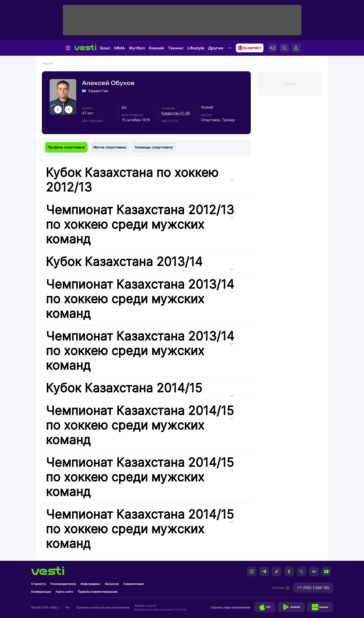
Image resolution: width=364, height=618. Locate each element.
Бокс (105, 48)
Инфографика (90, 584)
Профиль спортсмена (66, 147)
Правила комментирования (98, 592)
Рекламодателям (63, 584)
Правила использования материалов (103, 607)
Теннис (176, 48)
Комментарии (134, 584)
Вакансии (112, 584)
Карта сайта (64, 592)
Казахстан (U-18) (176, 113)
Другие (216, 48)
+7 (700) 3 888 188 (313, 588)
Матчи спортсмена (110, 147)
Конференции (41, 592)
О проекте (38, 584)
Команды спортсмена (154, 147)
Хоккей (156, 48)
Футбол (137, 48)
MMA (120, 48)
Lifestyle (196, 48)
